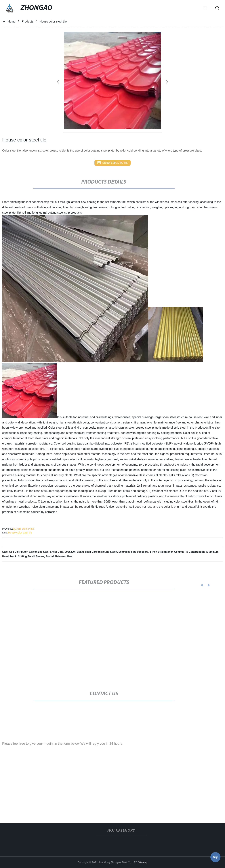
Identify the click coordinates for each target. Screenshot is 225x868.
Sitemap (143, 862)
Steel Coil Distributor (15, 552)
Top (216, 857)
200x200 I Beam (74, 552)
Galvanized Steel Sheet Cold (46, 552)
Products (27, 22)
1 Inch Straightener (161, 552)
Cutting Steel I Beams (31, 556)
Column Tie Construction (189, 552)
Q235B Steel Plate (23, 529)
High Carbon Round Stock (101, 552)
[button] (205, 8)
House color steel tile (20, 533)
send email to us (113, 163)
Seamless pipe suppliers (133, 552)
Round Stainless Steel (59, 556)
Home (12, 22)
